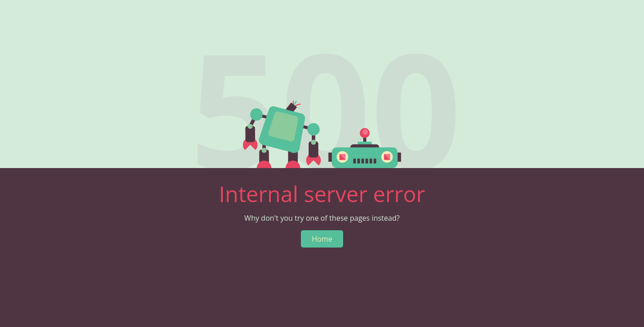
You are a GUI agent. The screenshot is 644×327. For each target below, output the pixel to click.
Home (322, 239)
